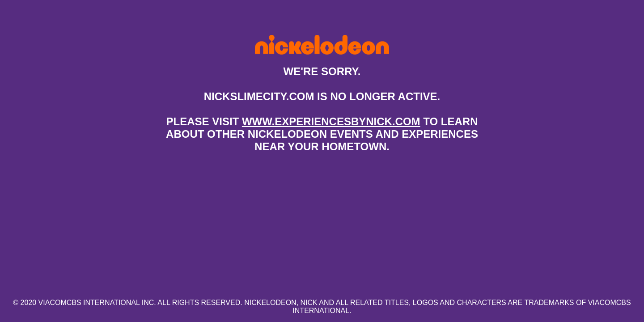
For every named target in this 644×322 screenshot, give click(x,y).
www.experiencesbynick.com (331, 121)
